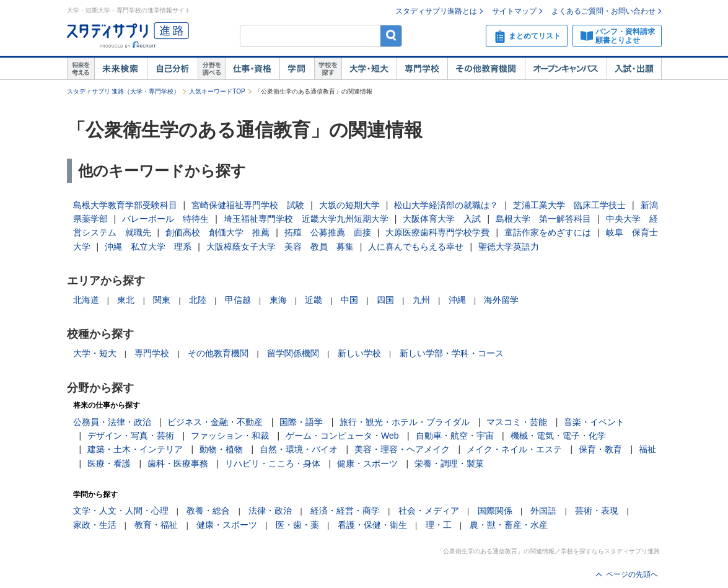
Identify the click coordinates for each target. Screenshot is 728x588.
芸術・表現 (597, 511)
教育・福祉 (156, 525)
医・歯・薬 (297, 525)
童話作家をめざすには (548, 232)
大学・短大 (369, 69)
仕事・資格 (252, 69)
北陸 (198, 300)
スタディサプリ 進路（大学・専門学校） (124, 91)
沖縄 (457, 300)
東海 (278, 300)
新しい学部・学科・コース (452, 353)
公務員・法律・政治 (112, 422)
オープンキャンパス (566, 69)
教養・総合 (208, 511)
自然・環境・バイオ (299, 449)
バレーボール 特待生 (165, 219)
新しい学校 (359, 353)
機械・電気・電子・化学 (558, 436)
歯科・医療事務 (178, 463)
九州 (421, 300)
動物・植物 (221, 449)
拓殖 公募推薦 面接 (328, 232)
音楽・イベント (594, 422)
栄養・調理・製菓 (449, 463)
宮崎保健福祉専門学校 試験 (248, 205)
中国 (349, 300)
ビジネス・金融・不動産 (215, 422)
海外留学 (501, 300)
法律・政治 (270, 511)
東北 (126, 300)
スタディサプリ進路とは (436, 11)
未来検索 (121, 69)
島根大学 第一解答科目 (543, 219)
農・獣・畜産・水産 (509, 525)
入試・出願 (634, 69)
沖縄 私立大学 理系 (148, 247)
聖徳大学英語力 (509, 247)
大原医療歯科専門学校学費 (437, 232)
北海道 (86, 300)
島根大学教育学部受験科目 (125, 205)
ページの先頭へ (632, 574)
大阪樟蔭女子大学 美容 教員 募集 (280, 247)
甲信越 (238, 300)
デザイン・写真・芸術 (131, 436)
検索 (391, 36)
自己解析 (172, 69)
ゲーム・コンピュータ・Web (342, 436)
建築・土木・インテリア (135, 449)
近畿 (314, 300)
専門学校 (422, 69)
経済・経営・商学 (345, 511)
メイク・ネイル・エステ (514, 449)
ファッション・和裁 (230, 436)
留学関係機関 (293, 353)
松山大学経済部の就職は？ (446, 205)
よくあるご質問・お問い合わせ (603, 11)
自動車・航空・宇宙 (455, 436)
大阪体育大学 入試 (442, 219)
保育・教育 (600, 449)
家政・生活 (95, 525)
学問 (297, 69)
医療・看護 (109, 463)
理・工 (439, 525)
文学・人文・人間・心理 (121, 511)
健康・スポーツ (367, 463)
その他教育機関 (486, 69)
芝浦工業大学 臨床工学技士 (569, 205)
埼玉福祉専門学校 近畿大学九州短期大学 (306, 219)
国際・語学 (301, 422)
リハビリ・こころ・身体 (273, 463)
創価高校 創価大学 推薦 (217, 232)
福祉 (647, 449)
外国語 (543, 511)
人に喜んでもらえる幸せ (416, 247)
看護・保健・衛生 (372, 525)
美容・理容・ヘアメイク (402, 449)
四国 (385, 300)
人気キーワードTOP (217, 91)
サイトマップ (514, 11)
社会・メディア (429, 511)
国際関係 (495, 511)
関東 (162, 300)
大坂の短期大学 (349, 205)
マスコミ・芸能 (517, 422)
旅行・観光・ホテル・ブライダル (405, 422)
